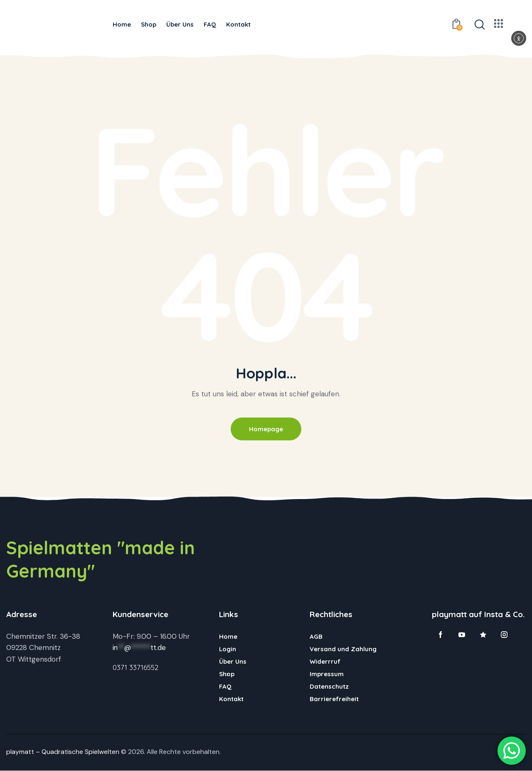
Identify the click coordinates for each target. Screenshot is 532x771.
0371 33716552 (135, 668)
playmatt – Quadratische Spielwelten (63, 752)
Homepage (266, 429)
